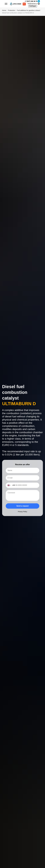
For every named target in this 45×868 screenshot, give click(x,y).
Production (11, 10)
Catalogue (33, 6)
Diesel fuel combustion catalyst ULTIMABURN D (18, 13)
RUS (24, 4)
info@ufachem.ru (33, 4)
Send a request (22, 506)
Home (4, 10)
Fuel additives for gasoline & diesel (28, 10)
